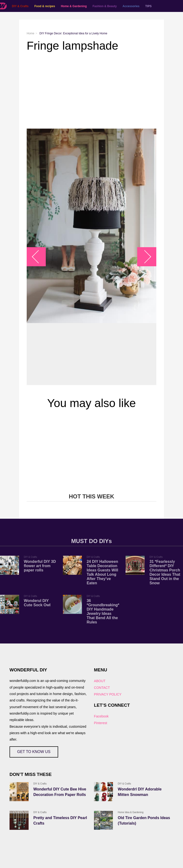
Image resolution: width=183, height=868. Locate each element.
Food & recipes (45, 6)
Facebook (101, 716)
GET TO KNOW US (34, 752)
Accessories (131, 6)
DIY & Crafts (20, 6)
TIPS (149, 6)
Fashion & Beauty (105, 6)
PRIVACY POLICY (108, 694)
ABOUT (100, 681)
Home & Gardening (74, 6)
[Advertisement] (91, 90)
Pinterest (100, 723)
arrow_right (145, 257)
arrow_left (39, 257)
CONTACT (102, 688)
